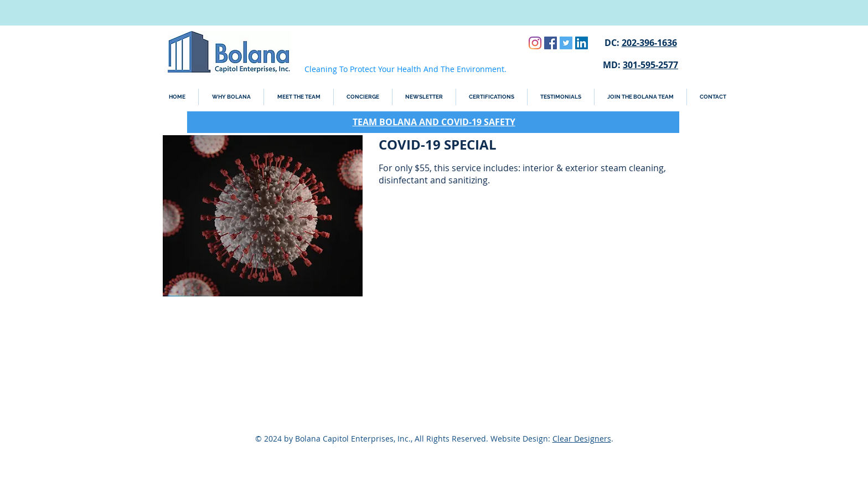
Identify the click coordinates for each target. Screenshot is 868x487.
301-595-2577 (650, 65)
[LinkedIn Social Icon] (582, 43)
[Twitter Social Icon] (566, 43)
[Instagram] (535, 43)
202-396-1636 (649, 43)
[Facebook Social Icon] (551, 43)
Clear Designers (582, 439)
